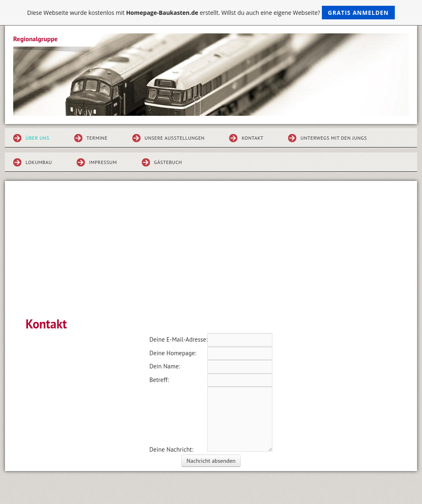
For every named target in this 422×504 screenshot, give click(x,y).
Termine (97, 138)
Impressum (103, 162)
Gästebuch (168, 162)
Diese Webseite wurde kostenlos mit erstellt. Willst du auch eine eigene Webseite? (211, 13)
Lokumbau (39, 162)
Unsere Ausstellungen (175, 138)
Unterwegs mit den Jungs (334, 138)
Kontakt (252, 138)
